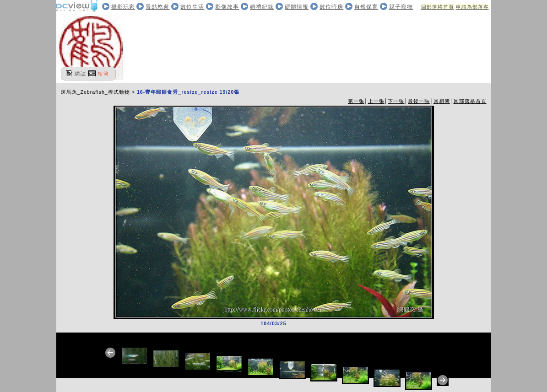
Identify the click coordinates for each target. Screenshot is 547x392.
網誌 (81, 74)
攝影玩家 (123, 7)
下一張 (396, 101)
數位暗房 (331, 7)
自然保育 (366, 7)
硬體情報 (297, 7)
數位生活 (192, 7)
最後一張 (419, 101)
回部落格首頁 (438, 7)
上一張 (376, 101)
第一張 (356, 101)
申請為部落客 (472, 7)
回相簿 (442, 101)
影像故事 (227, 7)
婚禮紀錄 (262, 7)
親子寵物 (401, 7)
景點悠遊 (157, 7)
